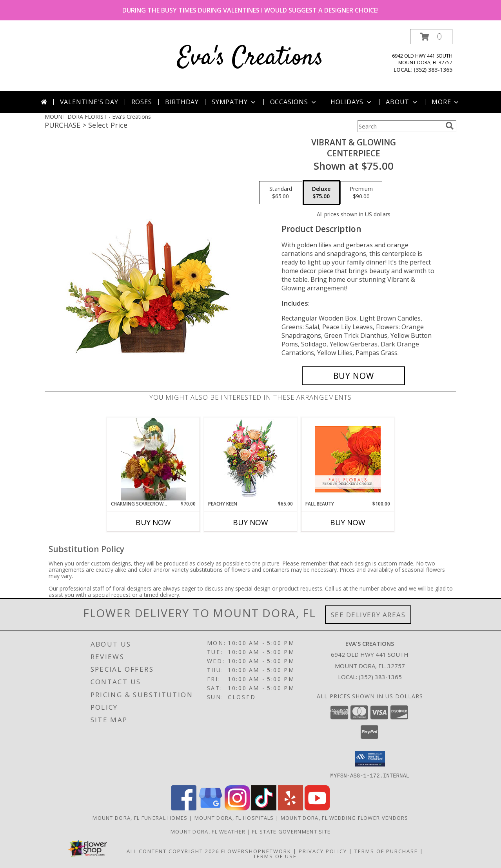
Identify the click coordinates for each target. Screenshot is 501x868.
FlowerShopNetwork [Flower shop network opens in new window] (256, 851)
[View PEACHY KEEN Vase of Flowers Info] (251, 459)
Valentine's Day (89, 102)
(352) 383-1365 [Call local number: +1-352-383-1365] (433, 70)
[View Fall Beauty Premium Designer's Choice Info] (348, 459)
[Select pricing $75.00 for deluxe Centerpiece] (321, 193)
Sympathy (234, 102)
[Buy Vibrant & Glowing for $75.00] (353, 376)
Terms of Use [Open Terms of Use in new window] (275, 856)
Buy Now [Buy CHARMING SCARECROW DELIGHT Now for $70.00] (153, 522)
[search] (450, 126)
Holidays (352, 102)
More (446, 102)
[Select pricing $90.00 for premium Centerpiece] (361, 193)
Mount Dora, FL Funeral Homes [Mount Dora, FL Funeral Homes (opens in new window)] (140, 817)
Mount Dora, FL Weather (208, 831)
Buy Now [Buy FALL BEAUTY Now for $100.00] (348, 522)
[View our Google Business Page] (211, 808)
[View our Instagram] (237, 808)
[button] (431, 37)
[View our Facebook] (184, 808)
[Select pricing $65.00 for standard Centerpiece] (281, 193)
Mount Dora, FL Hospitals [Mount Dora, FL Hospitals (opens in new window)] (234, 817)
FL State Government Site (291, 831)
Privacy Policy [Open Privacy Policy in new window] (323, 851)
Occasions (294, 102)
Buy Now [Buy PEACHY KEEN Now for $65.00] (250, 522)
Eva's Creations (250, 58)
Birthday (182, 102)
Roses (142, 102)
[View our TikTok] (264, 808)
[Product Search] (400, 126)
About (402, 102)
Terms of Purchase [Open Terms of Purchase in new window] (386, 851)
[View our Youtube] (317, 808)
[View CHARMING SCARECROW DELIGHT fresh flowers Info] (153, 459)
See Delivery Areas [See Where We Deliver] (368, 615)
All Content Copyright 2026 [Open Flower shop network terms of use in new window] (173, 851)
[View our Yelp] (290, 808)
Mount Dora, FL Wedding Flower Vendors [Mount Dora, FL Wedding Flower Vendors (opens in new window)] (345, 817)
